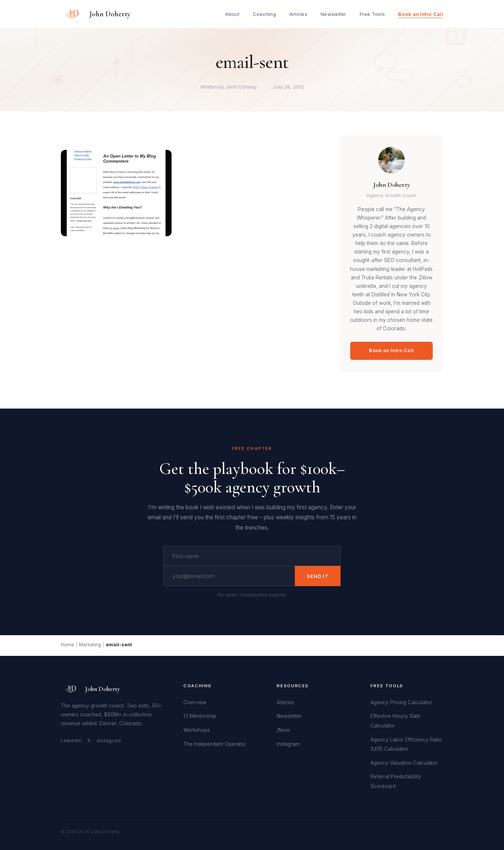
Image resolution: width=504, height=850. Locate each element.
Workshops (197, 730)
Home (68, 645)
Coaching (264, 14)
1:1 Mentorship (200, 716)
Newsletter (334, 14)
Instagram (109, 741)
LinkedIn (71, 741)
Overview (195, 702)
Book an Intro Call (421, 14)
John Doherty (110, 14)
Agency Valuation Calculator (404, 763)
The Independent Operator (215, 744)
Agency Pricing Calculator (401, 702)
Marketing (90, 645)
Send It (318, 576)
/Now (283, 730)
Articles (298, 14)
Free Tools (372, 14)
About (232, 14)
